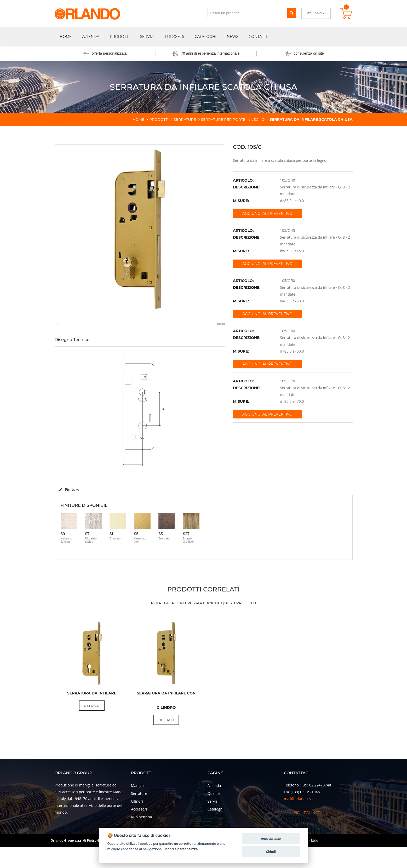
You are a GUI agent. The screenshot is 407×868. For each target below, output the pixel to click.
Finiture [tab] (69, 516)
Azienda (214, 812)
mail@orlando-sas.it (301, 825)
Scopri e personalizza (181, 849)
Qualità (214, 820)
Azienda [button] (91, 37)
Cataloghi (206, 37)
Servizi (147, 37)
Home (66, 37)
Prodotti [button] (120, 37)
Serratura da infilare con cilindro (166, 727)
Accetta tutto (271, 839)
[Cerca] (292, 13)
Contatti (258, 37)
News (233, 37)
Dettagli (92, 732)
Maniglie (138, 812)
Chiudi (271, 852)
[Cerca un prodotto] (248, 13)
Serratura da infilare (92, 720)
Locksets (175, 37)
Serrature (139, 820)
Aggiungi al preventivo (267, 214)
